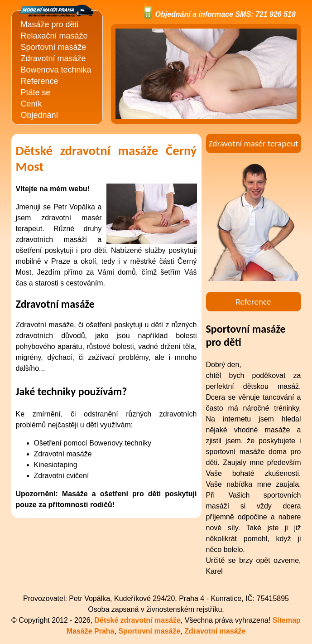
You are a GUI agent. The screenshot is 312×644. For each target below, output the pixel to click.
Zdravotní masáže (53, 58)
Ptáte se (36, 92)
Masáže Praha (91, 631)
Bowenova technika (56, 70)
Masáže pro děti (50, 24)
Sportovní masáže (54, 47)
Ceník (31, 104)
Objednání (40, 115)
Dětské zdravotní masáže (138, 620)
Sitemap (287, 620)
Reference (40, 81)
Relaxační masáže (54, 36)
